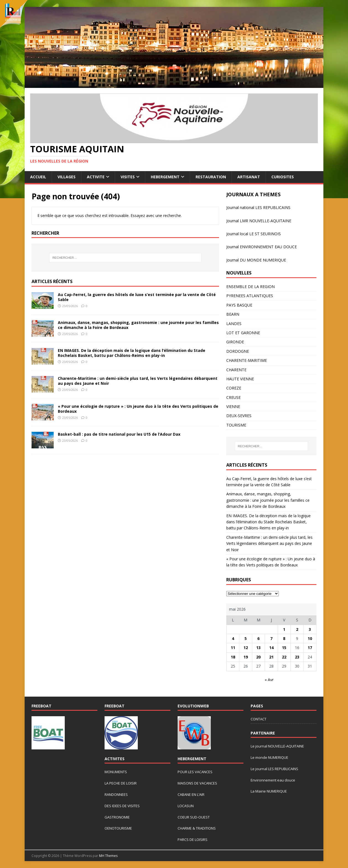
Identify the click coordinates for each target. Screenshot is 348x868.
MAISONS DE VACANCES (197, 783)
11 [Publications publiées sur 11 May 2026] (233, 648)
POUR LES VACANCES (195, 772)
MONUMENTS (116, 772)
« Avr (269, 680)
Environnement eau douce (273, 780)
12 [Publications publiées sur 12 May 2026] (246, 648)
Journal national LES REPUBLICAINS (258, 207)
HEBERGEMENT (165, 177)
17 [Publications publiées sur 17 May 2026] (310, 648)
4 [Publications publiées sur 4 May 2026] (233, 638)
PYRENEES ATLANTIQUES (250, 296)
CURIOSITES (283, 177)
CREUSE (233, 397)
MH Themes (108, 856)
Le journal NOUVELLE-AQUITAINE (277, 746)
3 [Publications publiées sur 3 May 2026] (310, 629)
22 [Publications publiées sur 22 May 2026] (284, 657)
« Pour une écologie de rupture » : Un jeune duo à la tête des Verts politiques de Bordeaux (138, 409)
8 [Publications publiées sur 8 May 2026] (284, 638)
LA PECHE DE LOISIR (121, 783)
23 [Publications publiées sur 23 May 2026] (297, 657)
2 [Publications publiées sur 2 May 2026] (297, 629)
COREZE (234, 388)
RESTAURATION (211, 177)
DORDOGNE (238, 351)
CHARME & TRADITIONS (197, 828)
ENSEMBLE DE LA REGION (250, 287)
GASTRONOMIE (117, 817)
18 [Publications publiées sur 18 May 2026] (233, 657)
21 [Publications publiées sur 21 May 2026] (271, 657)
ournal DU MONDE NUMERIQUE (257, 260)
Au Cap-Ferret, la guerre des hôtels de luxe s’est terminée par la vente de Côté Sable (137, 297)
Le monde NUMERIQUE (269, 757)
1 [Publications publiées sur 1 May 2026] (284, 629)
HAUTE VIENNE (240, 379)
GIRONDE (235, 342)
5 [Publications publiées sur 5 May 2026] (246, 638)
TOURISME (236, 425)
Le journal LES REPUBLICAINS (274, 769)
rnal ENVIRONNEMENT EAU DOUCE (264, 247)
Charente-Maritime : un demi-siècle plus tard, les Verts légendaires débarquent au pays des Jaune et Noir (138, 381)
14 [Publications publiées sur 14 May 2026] (271, 648)
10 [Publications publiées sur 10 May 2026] (310, 638)
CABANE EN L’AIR (191, 794)
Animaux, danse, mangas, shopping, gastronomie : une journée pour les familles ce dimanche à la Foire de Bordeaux (138, 325)
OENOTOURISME (118, 828)
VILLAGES (67, 177)
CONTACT (259, 719)
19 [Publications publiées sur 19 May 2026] (246, 657)
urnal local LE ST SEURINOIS (255, 234)
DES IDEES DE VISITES (122, 806)
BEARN (233, 314)
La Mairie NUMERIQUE (269, 791)
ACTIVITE (96, 177)
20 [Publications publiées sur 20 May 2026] (258, 657)
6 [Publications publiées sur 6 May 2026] (258, 638)
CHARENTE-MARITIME (247, 360)
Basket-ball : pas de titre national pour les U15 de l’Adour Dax (119, 434)
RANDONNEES (116, 794)
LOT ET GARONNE (243, 333)
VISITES (128, 177)
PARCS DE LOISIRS (193, 840)
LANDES (234, 324)
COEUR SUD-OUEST (194, 817)
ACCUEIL (38, 177)
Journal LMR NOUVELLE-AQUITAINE (259, 221)
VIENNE (233, 406)
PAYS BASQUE (239, 305)
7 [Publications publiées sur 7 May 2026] (271, 638)
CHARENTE (236, 370)
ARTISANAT (249, 177)
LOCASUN (186, 806)
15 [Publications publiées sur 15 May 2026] (284, 648)
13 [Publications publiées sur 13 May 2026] (258, 648)
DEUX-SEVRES (239, 416)
